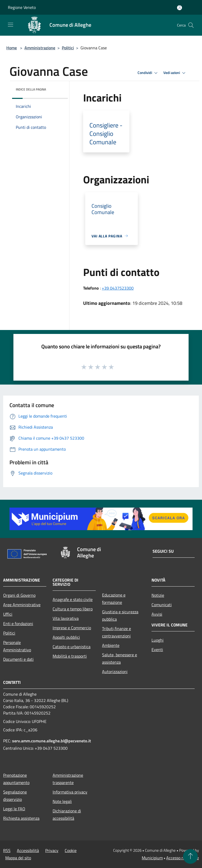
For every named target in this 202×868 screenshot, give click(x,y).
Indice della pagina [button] (31, 89)
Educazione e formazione (114, 599)
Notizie (158, 595)
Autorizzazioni (115, 672)
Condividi (148, 73)
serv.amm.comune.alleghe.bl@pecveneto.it (52, 741)
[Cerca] (191, 25)
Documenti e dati (18, 659)
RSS (7, 850)
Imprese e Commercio (72, 628)
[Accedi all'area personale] (180, 8)
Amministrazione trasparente (68, 779)
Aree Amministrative (22, 605)
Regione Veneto (22, 7)
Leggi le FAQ (14, 809)
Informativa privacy (70, 792)
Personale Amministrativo (17, 646)
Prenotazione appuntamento (16, 779)
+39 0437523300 (118, 288)
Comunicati (162, 605)
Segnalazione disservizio (15, 796)
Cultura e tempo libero (73, 609)
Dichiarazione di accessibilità (67, 814)
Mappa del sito (18, 858)
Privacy (52, 850)
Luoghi (158, 640)
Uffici (8, 614)
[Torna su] (190, 856)
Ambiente (111, 645)
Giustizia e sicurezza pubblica (120, 615)
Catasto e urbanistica (72, 647)
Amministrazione (40, 48)
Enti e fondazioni (18, 624)
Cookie (71, 850)
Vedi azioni (175, 73)
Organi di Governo (19, 595)
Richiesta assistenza (21, 818)
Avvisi (157, 614)
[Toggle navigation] (11, 25)
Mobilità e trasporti (70, 656)
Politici (68, 48)
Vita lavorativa (66, 618)
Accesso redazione (183, 858)
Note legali (62, 801)
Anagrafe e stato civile (73, 599)
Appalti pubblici (66, 637)
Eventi (157, 649)
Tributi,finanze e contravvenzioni (117, 632)
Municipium (152, 858)
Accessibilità (28, 850)
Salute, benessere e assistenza (120, 658)
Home (12, 48)
